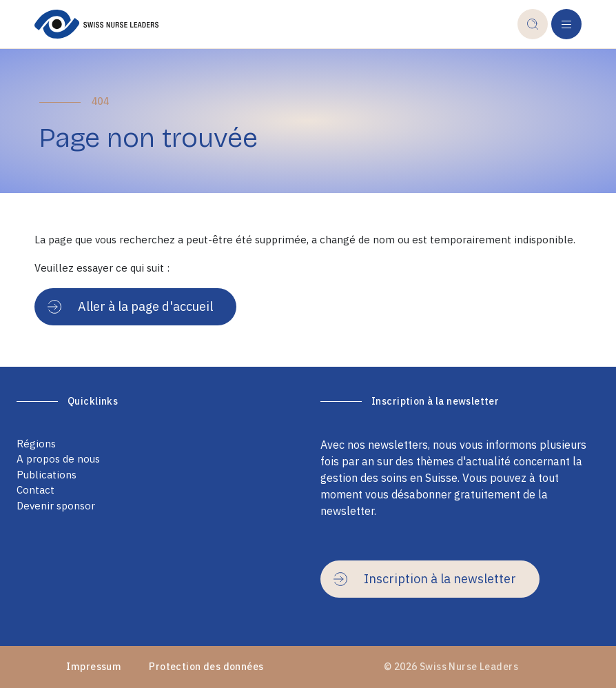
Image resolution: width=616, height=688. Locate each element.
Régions (36, 444)
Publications (47, 475)
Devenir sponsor (56, 506)
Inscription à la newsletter (425, 579)
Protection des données (206, 667)
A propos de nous (58, 459)
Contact (35, 490)
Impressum (94, 667)
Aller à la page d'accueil (130, 306)
